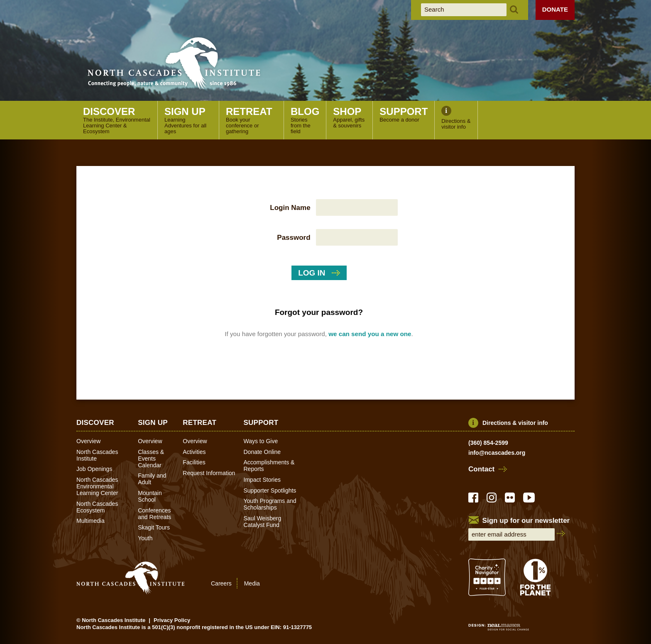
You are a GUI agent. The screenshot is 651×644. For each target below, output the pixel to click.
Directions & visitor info (515, 423)
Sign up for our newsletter (526, 521)
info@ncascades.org (497, 453)
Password (294, 238)
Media (252, 583)
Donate (555, 9)
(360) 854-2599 (488, 443)
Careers (221, 583)
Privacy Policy (172, 620)
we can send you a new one (370, 334)
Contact (481, 469)
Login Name (290, 208)
